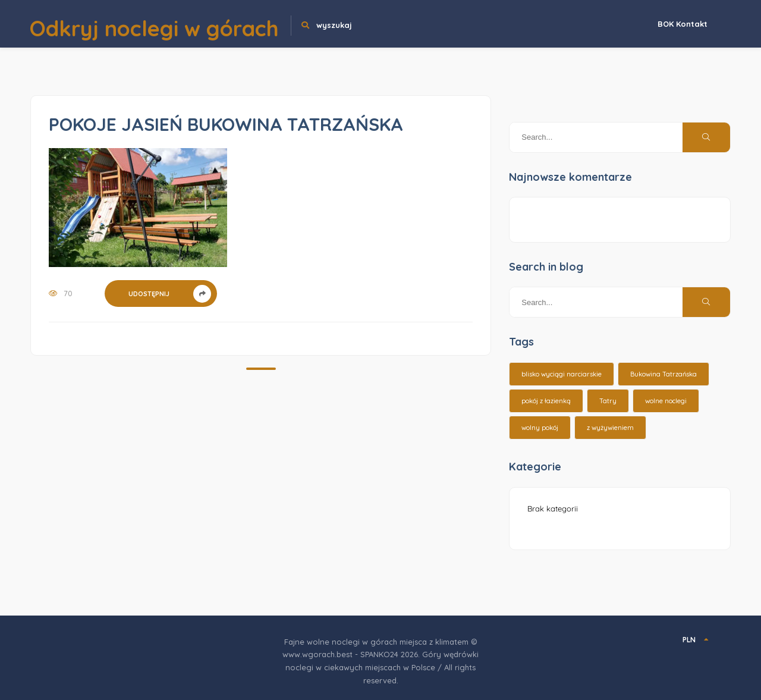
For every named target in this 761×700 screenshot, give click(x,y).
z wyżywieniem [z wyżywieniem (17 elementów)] (610, 428)
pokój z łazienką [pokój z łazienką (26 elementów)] (546, 401)
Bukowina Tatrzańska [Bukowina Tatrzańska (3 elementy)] (663, 374)
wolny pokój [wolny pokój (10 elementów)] (540, 428)
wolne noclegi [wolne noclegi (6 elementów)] (666, 401)
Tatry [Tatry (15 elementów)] (608, 401)
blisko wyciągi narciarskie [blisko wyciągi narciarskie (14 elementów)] (562, 374)
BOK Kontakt (683, 24)
